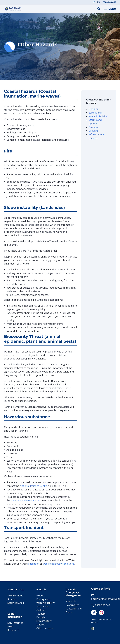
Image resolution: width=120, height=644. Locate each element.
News (11, 626)
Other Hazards (45, 628)
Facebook (34, 564)
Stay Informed (15, 623)
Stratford (12, 599)
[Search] (99, 9)
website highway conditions (59, 564)
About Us (71, 601)
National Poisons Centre (34, 486)
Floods (40, 596)
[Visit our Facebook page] (94, 2)
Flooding (94, 109)
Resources (13, 630)
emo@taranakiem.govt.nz (106, 599)
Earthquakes (96, 113)
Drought (93, 131)
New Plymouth (16, 596)
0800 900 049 (109, 2)
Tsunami (94, 127)
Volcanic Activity (98, 116)
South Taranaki (16, 603)
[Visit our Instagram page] (98, 2)
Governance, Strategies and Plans (74, 609)
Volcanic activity (45, 603)
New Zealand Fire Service (25, 500)
